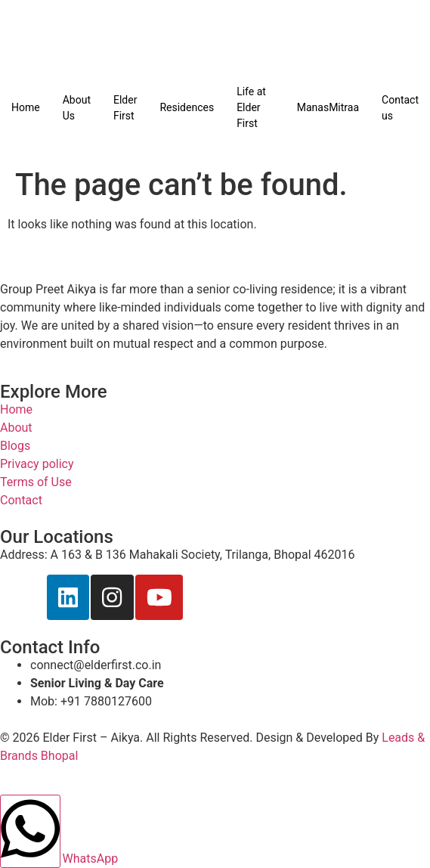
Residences (187, 107)
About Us (77, 108)
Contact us (400, 108)
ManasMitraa (328, 107)
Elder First (125, 108)
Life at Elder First (251, 107)
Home (26, 107)
